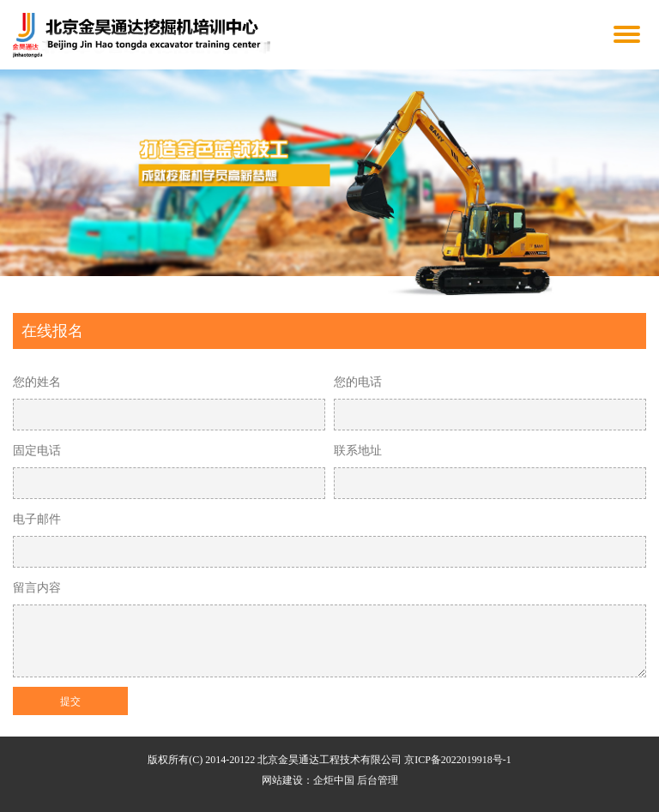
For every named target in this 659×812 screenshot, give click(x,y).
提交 (70, 701)
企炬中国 (334, 780)
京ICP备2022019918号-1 (458, 760)
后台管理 (378, 780)
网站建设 (282, 780)
